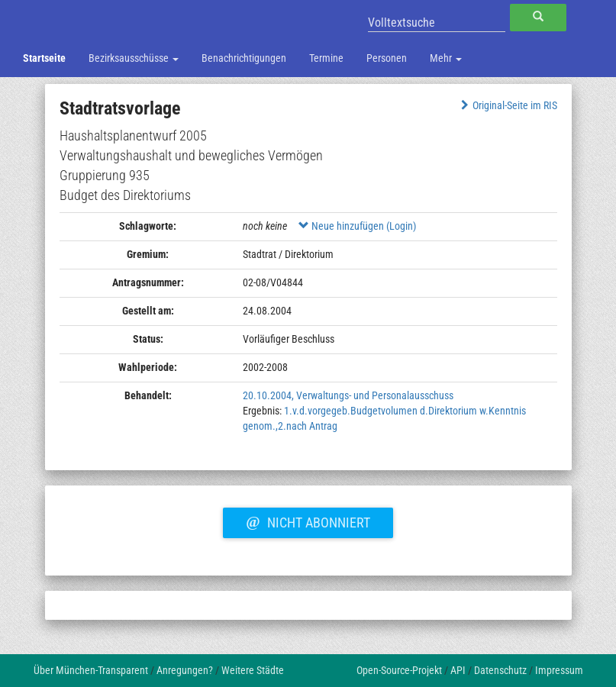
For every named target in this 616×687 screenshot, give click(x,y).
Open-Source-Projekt (399, 670)
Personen (387, 58)
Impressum (559, 670)
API (458, 670)
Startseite (44, 58)
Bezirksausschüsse (134, 58)
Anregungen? (185, 670)
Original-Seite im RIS (507, 105)
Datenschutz (500, 670)
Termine (326, 58)
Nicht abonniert (308, 521)
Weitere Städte (253, 670)
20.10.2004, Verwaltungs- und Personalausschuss (348, 395)
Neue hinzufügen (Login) (357, 226)
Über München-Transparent (91, 670)
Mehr (446, 58)
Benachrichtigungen (244, 58)
